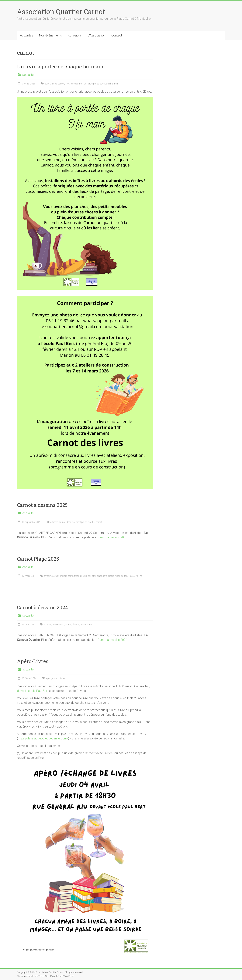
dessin (76, 625)
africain (48, 576)
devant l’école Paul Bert (33, 691)
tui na (139, 576)
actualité (28, 75)
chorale (63, 576)
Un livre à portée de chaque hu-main (60, 67)
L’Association (97, 35)
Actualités (27, 35)
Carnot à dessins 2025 (42, 505)
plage (99, 576)
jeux (85, 576)
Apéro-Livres (33, 661)
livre (67, 84)
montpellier (81, 522)
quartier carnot (95, 522)
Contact (117, 35)
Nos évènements (50, 35)
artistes (54, 522)
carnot (61, 84)
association (58, 625)
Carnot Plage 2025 (38, 559)
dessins (71, 522)
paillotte (92, 576)
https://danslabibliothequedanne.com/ (43, 738)
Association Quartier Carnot (61, 12)
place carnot (76, 84)
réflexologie (109, 576)
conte (71, 576)
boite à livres (51, 84)
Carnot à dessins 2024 (42, 607)
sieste (132, 576)
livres (62, 678)
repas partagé (122, 576)
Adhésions (75, 35)
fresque (78, 576)
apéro (49, 678)
